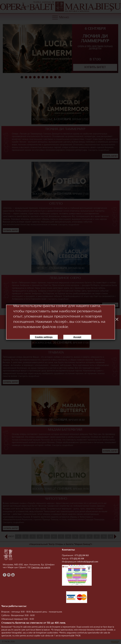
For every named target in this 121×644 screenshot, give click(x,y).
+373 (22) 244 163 (81, 556)
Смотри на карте (41, 568)
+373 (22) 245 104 (77, 559)
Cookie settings (44, 337)
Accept (77, 337)
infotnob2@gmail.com (88, 562)
